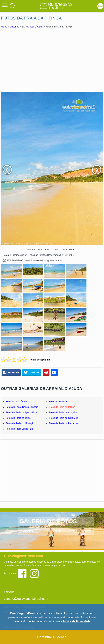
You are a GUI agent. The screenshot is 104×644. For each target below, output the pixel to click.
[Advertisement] (52, 60)
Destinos (15, 27)
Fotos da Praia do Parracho (63, 423)
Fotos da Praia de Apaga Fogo (22, 413)
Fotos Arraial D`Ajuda (17, 402)
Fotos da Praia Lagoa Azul (20, 429)
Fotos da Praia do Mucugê (20, 423)
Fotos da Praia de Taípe (18, 418)
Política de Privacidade (76, 621)
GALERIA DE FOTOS (48, 521)
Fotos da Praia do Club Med (64, 418)
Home (4, 27)
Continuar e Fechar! (52, 637)
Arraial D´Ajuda (35, 27)
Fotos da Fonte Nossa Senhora (22, 407)
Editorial (10, 592)
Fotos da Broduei (58, 402)
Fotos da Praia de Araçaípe (63, 413)
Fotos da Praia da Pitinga (62, 407)
